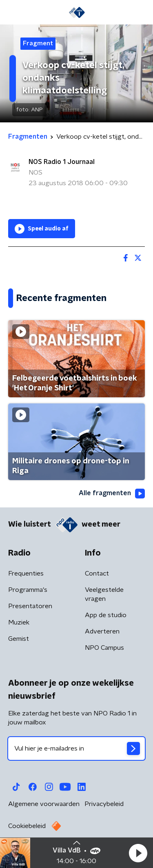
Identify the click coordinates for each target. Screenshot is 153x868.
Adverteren (102, 631)
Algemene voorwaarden (44, 804)
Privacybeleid (104, 804)
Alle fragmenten (112, 494)
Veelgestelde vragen (104, 594)
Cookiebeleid (27, 826)
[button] (138, 853)
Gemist (19, 639)
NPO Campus (104, 648)
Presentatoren (30, 606)
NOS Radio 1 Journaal (62, 162)
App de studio (106, 615)
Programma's (28, 590)
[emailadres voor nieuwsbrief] (76, 748)
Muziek (19, 622)
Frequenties (26, 573)
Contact (97, 573)
